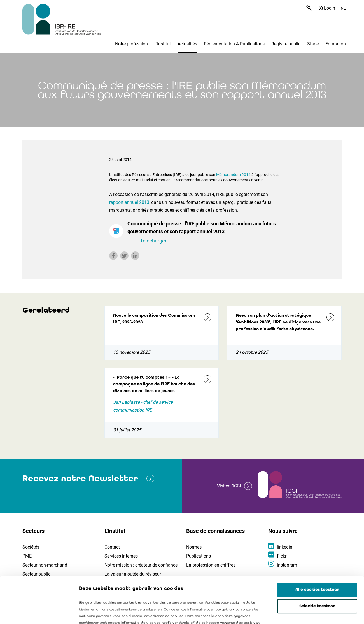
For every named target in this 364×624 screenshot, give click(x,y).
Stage (313, 44)
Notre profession (131, 44)
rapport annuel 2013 (129, 202)
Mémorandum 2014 (234, 175)
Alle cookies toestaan (317, 543)
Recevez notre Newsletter (80, 478)
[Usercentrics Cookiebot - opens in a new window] (36, 613)
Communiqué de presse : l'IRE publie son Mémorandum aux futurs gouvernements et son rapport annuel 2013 (204, 233)
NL (343, 8)
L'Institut (163, 44)
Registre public (286, 44)
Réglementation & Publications (234, 44)
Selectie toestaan (317, 560)
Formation (336, 44)
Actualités (187, 44)
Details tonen (319, 613)
